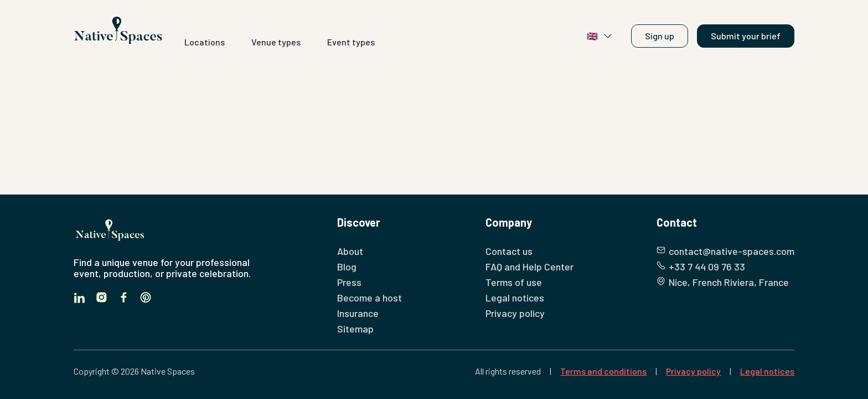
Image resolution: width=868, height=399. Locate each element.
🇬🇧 (600, 36)
